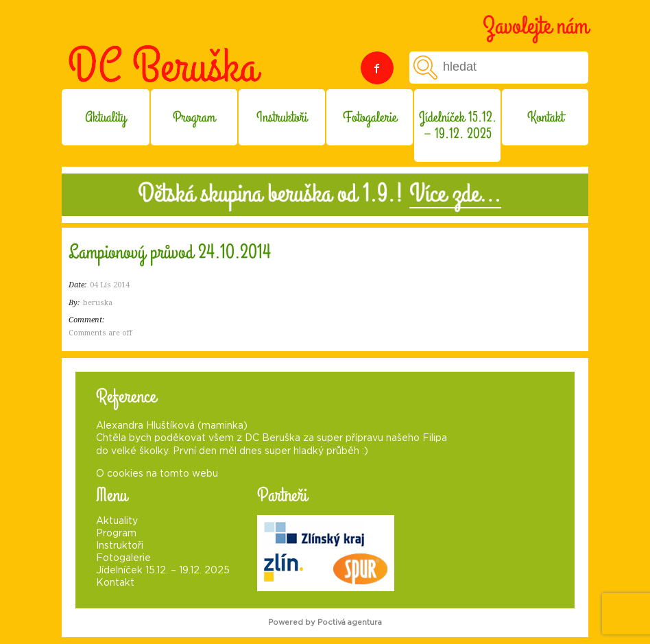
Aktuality (106, 117)
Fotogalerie (370, 117)
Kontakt (545, 117)
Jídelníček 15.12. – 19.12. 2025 (458, 126)
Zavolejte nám (535, 26)
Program (194, 117)
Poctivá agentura (350, 622)
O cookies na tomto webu (157, 474)
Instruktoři (282, 117)
